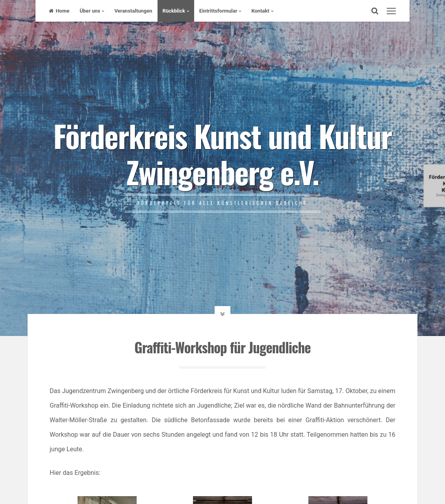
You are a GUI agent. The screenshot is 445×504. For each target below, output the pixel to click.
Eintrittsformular (218, 11)
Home (59, 11)
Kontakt (260, 11)
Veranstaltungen (133, 11)
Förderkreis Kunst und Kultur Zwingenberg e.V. (222, 153)
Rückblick (174, 11)
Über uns (90, 11)
